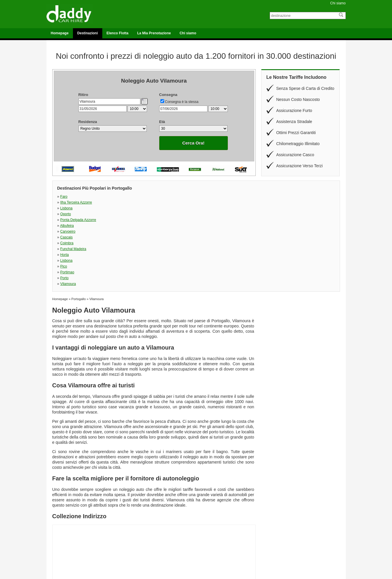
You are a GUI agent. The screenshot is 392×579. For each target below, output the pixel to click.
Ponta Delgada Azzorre (78, 202)
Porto (200, 214)
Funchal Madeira (141, 208)
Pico (63, 214)
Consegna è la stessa (182, 102)
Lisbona (202, 197)
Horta (200, 208)
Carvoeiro (203, 202)
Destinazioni (88, 33)
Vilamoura (271, 214)
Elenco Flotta (118, 33)
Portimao (135, 214)
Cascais (270, 202)
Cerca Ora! (193, 143)
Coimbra (67, 208)
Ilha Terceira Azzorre (144, 197)
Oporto (269, 197)
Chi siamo (338, 3)
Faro (64, 197)
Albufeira (135, 202)
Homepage (60, 33)
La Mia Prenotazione (154, 33)
